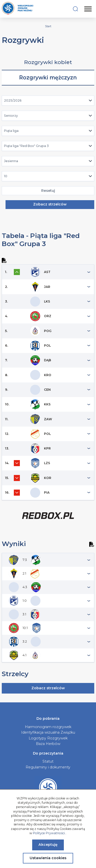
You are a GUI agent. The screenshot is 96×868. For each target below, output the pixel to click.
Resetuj (48, 191)
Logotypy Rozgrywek (48, 738)
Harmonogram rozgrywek (48, 727)
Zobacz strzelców (50, 204)
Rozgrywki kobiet (48, 62)
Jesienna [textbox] (11, 161)
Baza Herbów (48, 744)
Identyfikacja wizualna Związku (48, 732)
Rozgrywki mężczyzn (48, 78)
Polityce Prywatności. (49, 833)
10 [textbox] (6, 176)
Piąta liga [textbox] (11, 131)
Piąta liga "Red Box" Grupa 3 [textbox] (26, 146)
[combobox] (48, 101)
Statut (48, 761)
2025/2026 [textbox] (13, 100)
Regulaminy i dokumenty (48, 767)
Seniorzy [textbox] (11, 116)
